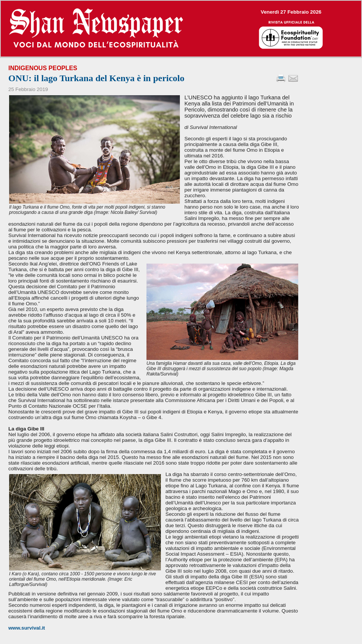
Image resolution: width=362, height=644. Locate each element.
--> (181, 29)
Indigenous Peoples (43, 68)
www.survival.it (27, 628)
